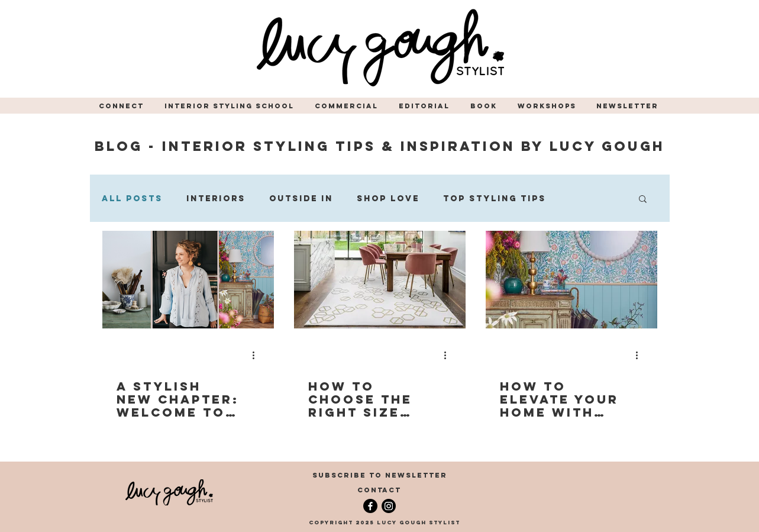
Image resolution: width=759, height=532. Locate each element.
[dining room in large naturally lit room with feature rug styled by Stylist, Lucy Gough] (380, 280)
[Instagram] (389, 506)
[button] (123, 106)
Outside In (301, 199)
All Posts (132, 199)
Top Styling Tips (495, 199)
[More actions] (258, 355)
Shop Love (388, 199)
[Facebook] (370, 506)
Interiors (216, 199)
